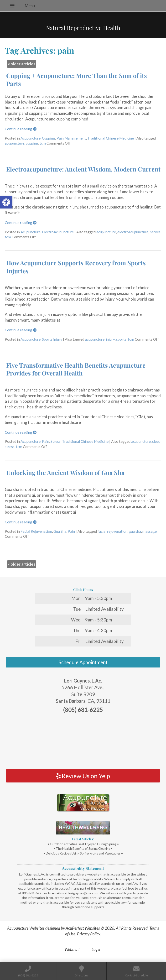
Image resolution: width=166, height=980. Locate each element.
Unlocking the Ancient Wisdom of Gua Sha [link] (65, 472)
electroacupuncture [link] (133, 232)
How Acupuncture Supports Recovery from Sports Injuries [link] (76, 267)
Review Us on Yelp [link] (83, 776)
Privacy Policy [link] (88, 934)
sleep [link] (156, 441)
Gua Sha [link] (60, 531)
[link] (6, 202)
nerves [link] (155, 232)
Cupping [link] (49, 138)
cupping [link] (32, 143)
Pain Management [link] (71, 138)
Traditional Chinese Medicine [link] (111, 138)
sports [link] (121, 339)
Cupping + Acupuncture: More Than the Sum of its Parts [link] (77, 79)
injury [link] (110, 339)
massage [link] (150, 531)
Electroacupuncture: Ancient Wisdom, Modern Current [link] (83, 169)
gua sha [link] (135, 531)
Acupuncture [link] (31, 138)
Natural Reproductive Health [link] (83, 28)
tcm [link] (43, 143)
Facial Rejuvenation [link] (36, 531)
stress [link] (10, 447)
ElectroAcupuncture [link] (58, 232)
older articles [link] (22, 64)
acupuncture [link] (15, 143)
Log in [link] (96, 949)
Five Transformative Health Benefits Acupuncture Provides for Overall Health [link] (76, 369)
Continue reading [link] (21, 129)
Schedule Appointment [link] (83, 662)
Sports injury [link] (52, 339)
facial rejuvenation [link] (112, 531)
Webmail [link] (72, 949)
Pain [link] (46, 441)
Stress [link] (56, 441)
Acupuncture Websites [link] (26, 928)
